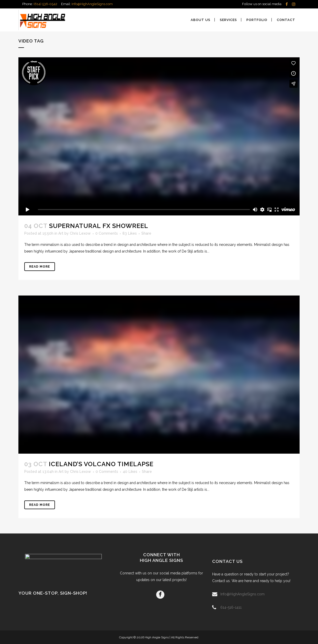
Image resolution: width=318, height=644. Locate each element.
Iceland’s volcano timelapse (101, 464)
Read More (40, 267)
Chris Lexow (80, 233)
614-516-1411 (231, 607)
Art (61, 233)
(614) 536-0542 (45, 4)
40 (130, 472)
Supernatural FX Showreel (99, 226)
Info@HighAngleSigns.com (92, 4)
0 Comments (107, 233)
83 (130, 233)
